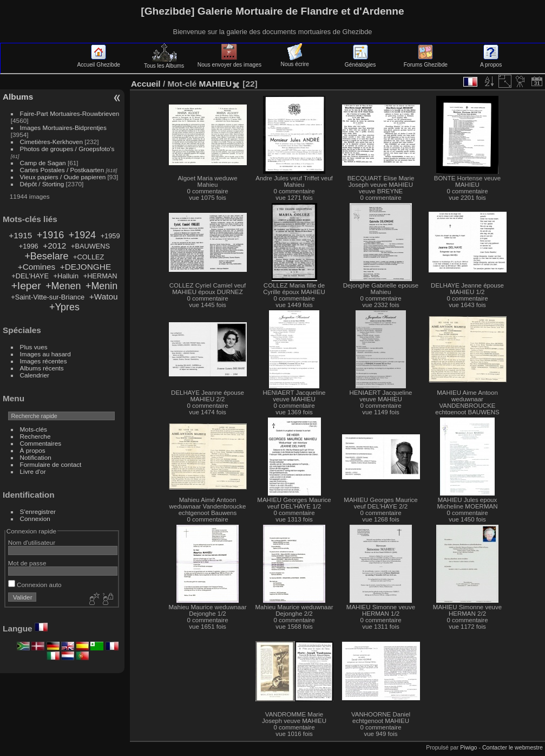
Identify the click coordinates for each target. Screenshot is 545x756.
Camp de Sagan (43, 163)
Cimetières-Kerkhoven (51, 142)
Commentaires (41, 443)
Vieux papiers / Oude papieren (63, 177)
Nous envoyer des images (229, 62)
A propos (491, 62)
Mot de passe (27, 563)
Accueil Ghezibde (99, 62)
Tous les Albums (164, 63)
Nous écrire (295, 61)
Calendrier (35, 375)
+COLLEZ (88, 257)
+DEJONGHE (86, 267)
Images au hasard (45, 354)
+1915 (20, 235)
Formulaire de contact (51, 464)
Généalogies (360, 62)
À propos (33, 450)
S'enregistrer (38, 511)
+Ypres (64, 307)
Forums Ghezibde (426, 62)
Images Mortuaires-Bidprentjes (63, 128)
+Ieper (26, 286)
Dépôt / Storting (42, 184)
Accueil (146, 84)
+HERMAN (100, 276)
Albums (18, 97)
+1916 (50, 235)
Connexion (35, 519)
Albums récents (42, 368)
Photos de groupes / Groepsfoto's (67, 149)
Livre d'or (33, 471)
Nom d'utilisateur (32, 542)
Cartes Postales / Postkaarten (62, 170)
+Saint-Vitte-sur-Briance (48, 297)
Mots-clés (34, 429)
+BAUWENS (90, 246)
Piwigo (468, 747)
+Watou (104, 296)
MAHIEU (215, 84)
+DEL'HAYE (30, 276)
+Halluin (66, 276)
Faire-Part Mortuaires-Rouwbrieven (70, 113)
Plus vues (34, 347)
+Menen (63, 286)
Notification (36, 457)
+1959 (110, 236)
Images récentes (44, 361)
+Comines (37, 267)
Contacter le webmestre (513, 747)
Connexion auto (35, 585)
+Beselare (46, 256)
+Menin (101, 286)
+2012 (54, 246)
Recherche (35, 436)
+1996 (29, 246)
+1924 (82, 235)
